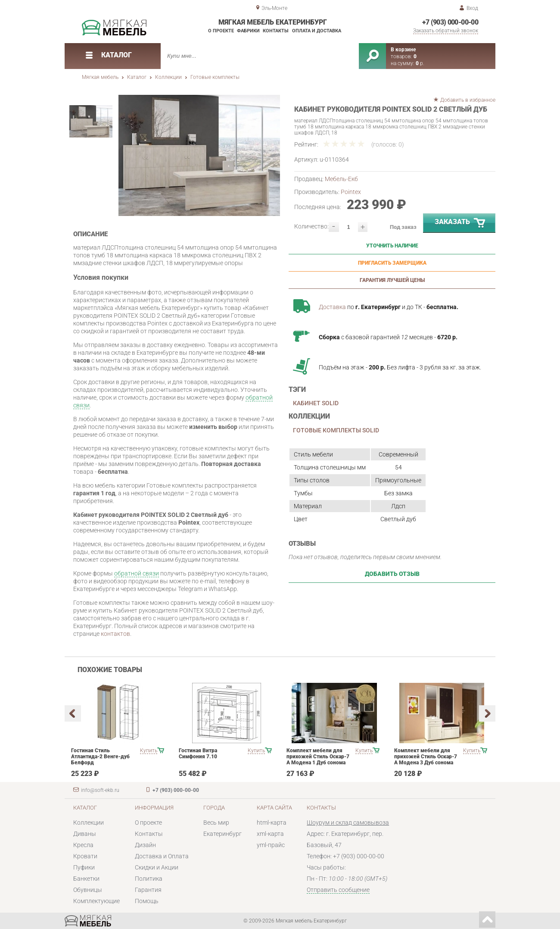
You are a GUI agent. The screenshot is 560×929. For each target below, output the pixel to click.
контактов (115, 634)
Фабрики (248, 31)
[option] (199, 155)
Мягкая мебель (100, 77)
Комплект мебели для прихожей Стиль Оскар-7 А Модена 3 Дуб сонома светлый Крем (426, 760)
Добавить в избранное (468, 100)
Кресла (83, 845)
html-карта (272, 823)
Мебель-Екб (341, 179)
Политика (149, 879)
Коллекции (168, 77)
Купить (149, 751)
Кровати (85, 856)
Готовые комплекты (215, 77)
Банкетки (86, 879)
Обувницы (88, 890)
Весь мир (216, 823)
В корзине (403, 50)
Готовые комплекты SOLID (336, 430)
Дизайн (145, 845)
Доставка (332, 307)
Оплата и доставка (317, 31)
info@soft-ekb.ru (100, 790)
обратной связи (137, 573)
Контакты (276, 31)
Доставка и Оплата (162, 856)
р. (420, 63)
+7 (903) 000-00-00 (450, 22)
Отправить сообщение (338, 890)
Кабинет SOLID (316, 403)
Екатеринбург (222, 834)
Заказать (460, 223)
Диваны (85, 834)
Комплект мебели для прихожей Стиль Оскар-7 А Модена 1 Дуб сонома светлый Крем (318, 760)
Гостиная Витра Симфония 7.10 (198, 754)
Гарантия (148, 890)
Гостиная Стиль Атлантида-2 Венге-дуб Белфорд (100, 757)
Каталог (137, 77)
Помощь (147, 901)
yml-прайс (271, 845)
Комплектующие (96, 901)
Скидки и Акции (157, 867)
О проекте (221, 31)
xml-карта (270, 834)
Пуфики (84, 867)
